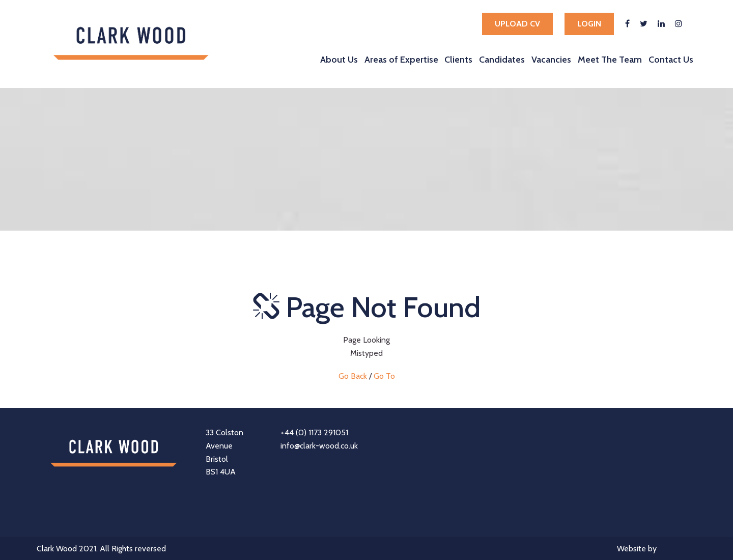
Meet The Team (610, 59)
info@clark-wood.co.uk (319, 446)
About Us (339, 59)
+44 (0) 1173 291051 (314, 432)
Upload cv (517, 24)
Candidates (502, 59)
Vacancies (551, 59)
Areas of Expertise (401, 59)
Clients (458, 59)
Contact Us (671, 59)
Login (589, 24)
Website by (657, 550)
